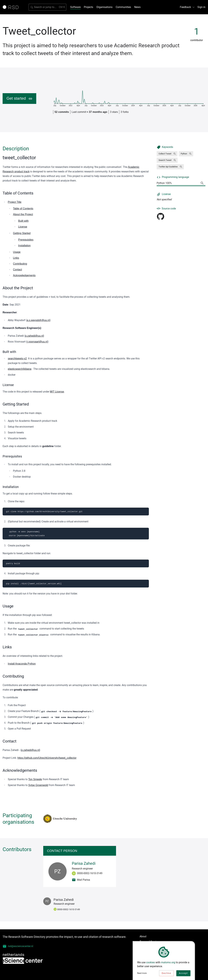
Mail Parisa (81, 880)
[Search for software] (47, 7)
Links (16, 258)
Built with (23, 221)
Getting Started (22, 233)
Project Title (15, 202)
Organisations (104, 7)
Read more (142, 974)
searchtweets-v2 (17, 359)
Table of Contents (23, 209)
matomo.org (168, 963)
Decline (166, 974)
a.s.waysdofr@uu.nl (38, 320)
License (23, 227)
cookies (150, 963)
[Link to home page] (12, 7)
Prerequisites (26, 240)
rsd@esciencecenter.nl (18, 946)
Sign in (201, 7)
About (143, 936)
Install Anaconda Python (22, 664)
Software (75, 7)
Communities (123, 7)
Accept (183, 974)
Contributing (20, 264)
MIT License (57, 392)
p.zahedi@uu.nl (34, 336)
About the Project (23, 214)
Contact (17, 270)
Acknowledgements (24, 275)
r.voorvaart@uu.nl (37, 342)
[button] (167, 154)
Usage (17, 252)
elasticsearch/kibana (20, 369)
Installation (24, 246)
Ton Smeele (35, 779)
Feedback (187, 7)
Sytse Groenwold (38, 785)
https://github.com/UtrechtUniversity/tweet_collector (47, 758)
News (137, 7)
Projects (88, 7)
